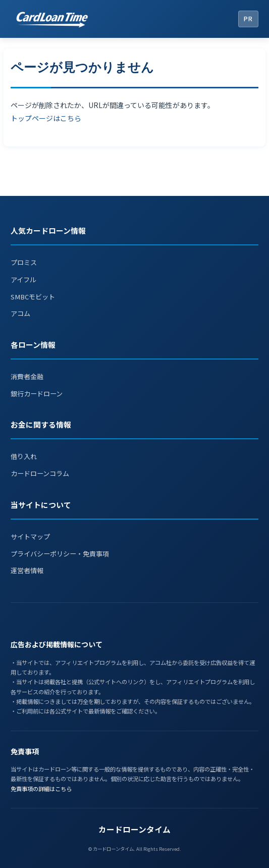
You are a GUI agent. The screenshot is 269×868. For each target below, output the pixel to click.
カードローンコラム (40, 473)
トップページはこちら (46, 118)
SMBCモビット (33, 297)
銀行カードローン (37, 394)
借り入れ (24, 456)
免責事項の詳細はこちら (41, 789)
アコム (20, 313)
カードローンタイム (134, 829)
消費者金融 (27, 376)
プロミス (24, 262)
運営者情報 (27, 570)
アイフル (23, 279)
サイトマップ (30, 537)
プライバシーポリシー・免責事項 (60, 554)
